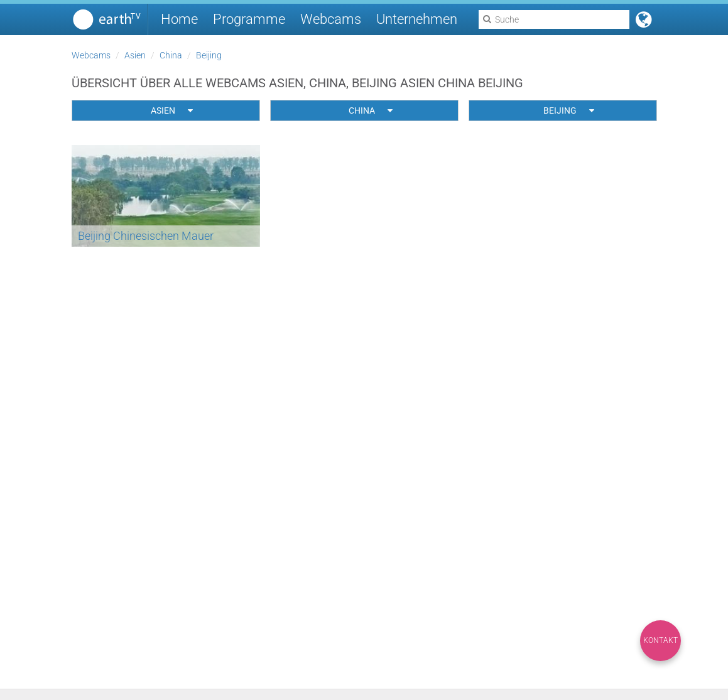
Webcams (331, 19)
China (171, 55)
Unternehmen (417, 19)
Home (179, 19)
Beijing (209, 55)
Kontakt (660, 640)
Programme (249, 19)
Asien (135, 55)
